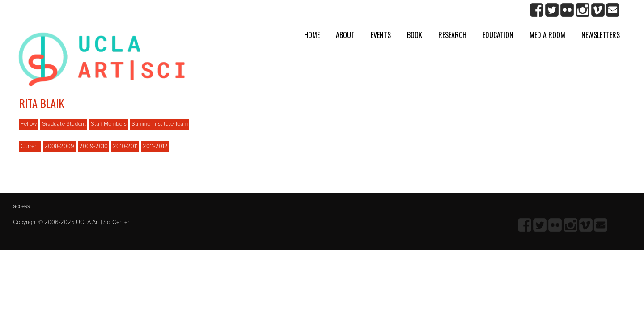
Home (312, 35)
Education (498, 35)
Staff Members (109, 124)
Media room (547, 35)
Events (381, 35)
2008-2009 (59, 146)
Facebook (537, 10)
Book (415, 35)
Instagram (583, 10)
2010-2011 (125, 146)
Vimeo (598, 10)
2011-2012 (155, 146)
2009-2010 (93, 146)
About (345, 35)
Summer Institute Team (160, 124)
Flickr (567, 10)
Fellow (29, 124)
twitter (552, 10)
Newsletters (601, 35)
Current (30, 146)
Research (452, 35)
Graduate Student (64, 124)
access (21, 206)
